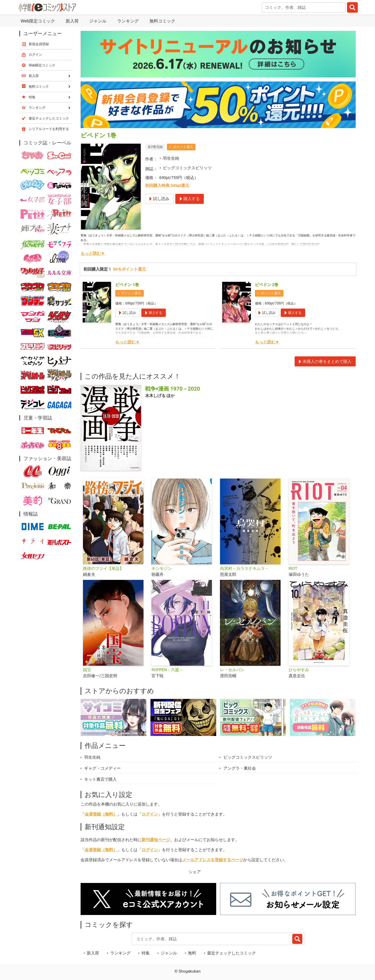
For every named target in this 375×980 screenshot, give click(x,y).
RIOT (293, 568)
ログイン (150, 814)
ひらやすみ (299, 670)
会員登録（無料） (101, 814)
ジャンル (98, 21)
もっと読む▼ (93, 253)
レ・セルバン (232, 670)
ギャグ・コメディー (102, 768)
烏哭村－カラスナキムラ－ (244, 568)
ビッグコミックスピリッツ (187, 168)
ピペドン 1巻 (127, 285)
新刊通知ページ (156, 840)
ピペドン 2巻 (267, 285)
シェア (195, 872)
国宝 (87, 670)
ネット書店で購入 (100, 779)
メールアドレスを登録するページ (213, 860)
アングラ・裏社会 (240, 768)
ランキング (128, 21)
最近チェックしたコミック (232, 953)
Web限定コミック (38, 21)
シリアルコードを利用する (49, 129)
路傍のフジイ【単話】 (103, 568)
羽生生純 (171, 158)
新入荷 (72, 21)
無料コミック (162, 21)
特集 (146, 953)
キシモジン (162, 568)
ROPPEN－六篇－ (167, 670)
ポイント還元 (183, 147)
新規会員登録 (39, 44)
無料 (192, 953)
